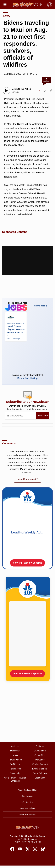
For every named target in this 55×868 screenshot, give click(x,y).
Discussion (15, 751)
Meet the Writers (27, 808)
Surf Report (15, 764)
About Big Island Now (28, 790)
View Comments (28, 479)
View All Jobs (41, 306)
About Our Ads (35, 842)
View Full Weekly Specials (28, 563)
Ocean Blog (40, 755)
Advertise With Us (27, 814)
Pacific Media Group (35, 836)
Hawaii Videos (15, 760)
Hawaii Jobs (15, 769)
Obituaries (40, 760)
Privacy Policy (20, 842)
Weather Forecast (40, 764)
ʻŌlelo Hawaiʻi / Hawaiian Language (15, 779)
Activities (15, 746)
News (7, 16)
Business (40, 746)
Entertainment (40, 751)
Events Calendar (40, 769)
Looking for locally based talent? (28, 377)
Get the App (28, 796)
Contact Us (27, 802)
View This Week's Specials (28, 674)
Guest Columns (40, 773)
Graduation (40, 778)
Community (15, 773)
